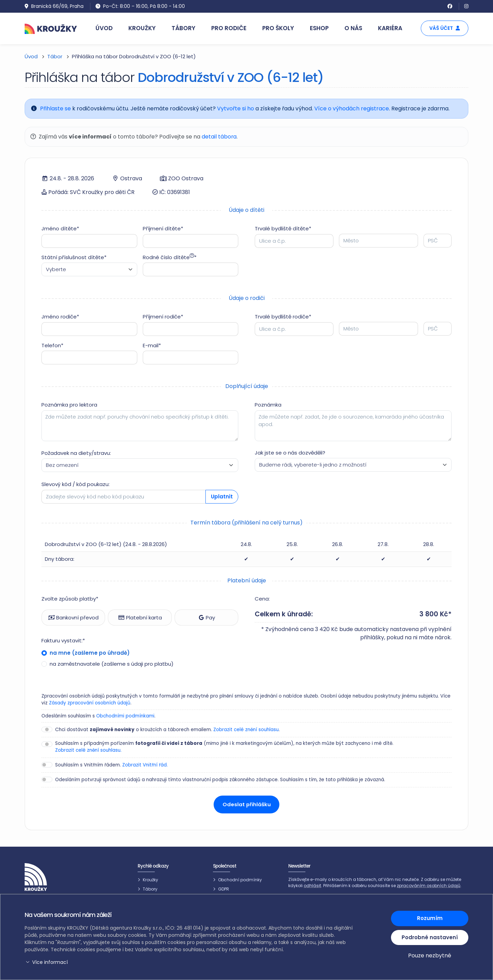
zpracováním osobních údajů (429, 886)
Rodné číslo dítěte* (170, 257)
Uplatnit (222, 497)
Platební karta (140, 618)
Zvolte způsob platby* (70, 599)
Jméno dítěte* (60, 228)
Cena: (262, 599)
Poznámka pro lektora (69, 405)
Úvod (31, 56)
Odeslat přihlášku (246, 804)
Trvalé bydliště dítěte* (283, 228)
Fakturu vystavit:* (63, 640)
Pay (206, 618)
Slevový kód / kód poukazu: (75, 484)
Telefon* (52, 345)
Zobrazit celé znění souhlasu (246, 730)
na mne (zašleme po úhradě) (89, 653)
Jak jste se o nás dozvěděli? (290, 453)
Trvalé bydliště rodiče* (283, 317)
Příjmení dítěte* (163, 228)
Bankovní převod (73, 618)
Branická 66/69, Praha (54, 6)
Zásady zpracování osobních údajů (90, 703)
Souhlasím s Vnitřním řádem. (111, 765)
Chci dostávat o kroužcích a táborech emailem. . (167, 730)
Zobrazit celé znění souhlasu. (88, 750)
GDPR (224, 889)
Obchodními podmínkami (125, 716)
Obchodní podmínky (240, 880)
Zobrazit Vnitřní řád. (145, 765)
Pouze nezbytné (430, 955)
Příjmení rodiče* (163, 317)
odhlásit (312, 886)
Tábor (55, 56)
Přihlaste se (55, 108)
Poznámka (268, 405)
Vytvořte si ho (236, 108)
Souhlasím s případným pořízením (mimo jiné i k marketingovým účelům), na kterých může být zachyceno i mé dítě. (224, 747)
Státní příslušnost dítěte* (74, 257)
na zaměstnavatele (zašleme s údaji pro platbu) (111, 664)
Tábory (150, 889)
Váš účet (445, 28)
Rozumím (430, 918)
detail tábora (219, 137)
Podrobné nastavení (430, 937)
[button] (190, 962)
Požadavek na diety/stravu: (76, 453)
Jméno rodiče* (60, 317)
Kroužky (150, 880)
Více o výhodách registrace (352, 108)
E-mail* (152, 345)
